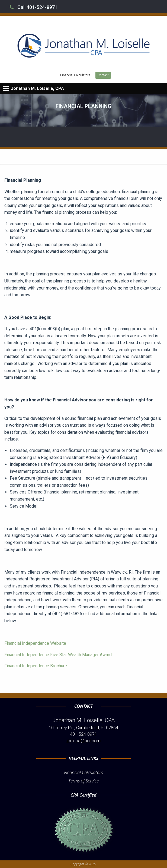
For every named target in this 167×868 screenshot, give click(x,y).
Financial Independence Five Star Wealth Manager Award (58, 655)
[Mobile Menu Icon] (6, 89)
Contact (103, 75)
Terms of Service (83, 781)
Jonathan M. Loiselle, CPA (37, 88)
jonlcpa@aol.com (84, 741)
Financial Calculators (75, 75)
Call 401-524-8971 (34, 7)
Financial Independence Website (35, 643)
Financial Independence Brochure (36, 666)
